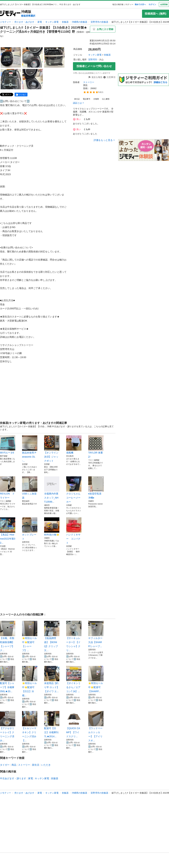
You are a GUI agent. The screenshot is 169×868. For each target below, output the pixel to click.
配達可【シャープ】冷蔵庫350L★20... (8, 679)
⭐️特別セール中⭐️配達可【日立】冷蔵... (30, 681)
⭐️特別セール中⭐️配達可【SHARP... (96, 679)
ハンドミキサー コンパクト (74, 531)
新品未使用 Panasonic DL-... (30, 449)
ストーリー (89, 82)
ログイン (152, 4)
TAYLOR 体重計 (96, 447)
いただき (46, 765)
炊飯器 (65, 22)
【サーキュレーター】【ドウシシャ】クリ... (74, 636)
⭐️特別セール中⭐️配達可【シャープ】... (30, 636)
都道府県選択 (28, 16)
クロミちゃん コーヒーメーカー (74, 490)
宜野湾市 (93, 60)
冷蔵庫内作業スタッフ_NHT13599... (52, 490)
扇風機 (74, 445)
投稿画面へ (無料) (156, 14)
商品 (14, 765)
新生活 (36, 765)
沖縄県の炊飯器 (79, 22)
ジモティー (6, 22)
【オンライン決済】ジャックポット (52, 449)
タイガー (5, 765)
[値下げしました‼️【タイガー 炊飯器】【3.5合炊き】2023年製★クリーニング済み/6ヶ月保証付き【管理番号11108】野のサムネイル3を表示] (54, 57)
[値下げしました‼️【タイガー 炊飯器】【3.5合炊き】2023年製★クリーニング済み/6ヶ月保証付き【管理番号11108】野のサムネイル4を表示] (11, 79)
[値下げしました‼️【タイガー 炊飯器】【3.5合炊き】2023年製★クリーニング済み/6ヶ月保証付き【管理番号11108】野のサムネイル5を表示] (33, 79)
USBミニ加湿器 (30, 488)
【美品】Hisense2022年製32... (8, 531)
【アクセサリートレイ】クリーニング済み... (8, 726)
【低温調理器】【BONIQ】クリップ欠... (52, 636)
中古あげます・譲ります (13, 778)
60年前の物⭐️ (52, 527)
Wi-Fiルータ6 (8, 445)
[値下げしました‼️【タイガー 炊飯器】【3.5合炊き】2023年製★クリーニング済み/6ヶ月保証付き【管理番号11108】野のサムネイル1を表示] (11, 57)
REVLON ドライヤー (8, 488)
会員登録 (164, 4)
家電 (40, 22)
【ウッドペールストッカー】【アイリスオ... (96, 726)
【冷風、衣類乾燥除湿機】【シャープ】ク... (8, 636)
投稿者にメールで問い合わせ (94, 66)
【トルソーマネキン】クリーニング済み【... (30, 726)
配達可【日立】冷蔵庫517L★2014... (52, 724)
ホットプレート (30, 529)
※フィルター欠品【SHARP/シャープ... (96, 634)
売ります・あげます (24, 22)
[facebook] (21, 95)
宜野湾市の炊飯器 (99, 22)
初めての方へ (140, 4)
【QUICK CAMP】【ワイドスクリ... (74, 724)
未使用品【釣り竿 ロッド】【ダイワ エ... (52, 679)
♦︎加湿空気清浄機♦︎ (96, 488)
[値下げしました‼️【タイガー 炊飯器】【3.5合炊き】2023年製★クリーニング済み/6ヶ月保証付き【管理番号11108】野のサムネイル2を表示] (33, 57)
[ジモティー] (10, 14)
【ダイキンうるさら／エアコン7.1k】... (74, 679)
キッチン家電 (52, 22)
